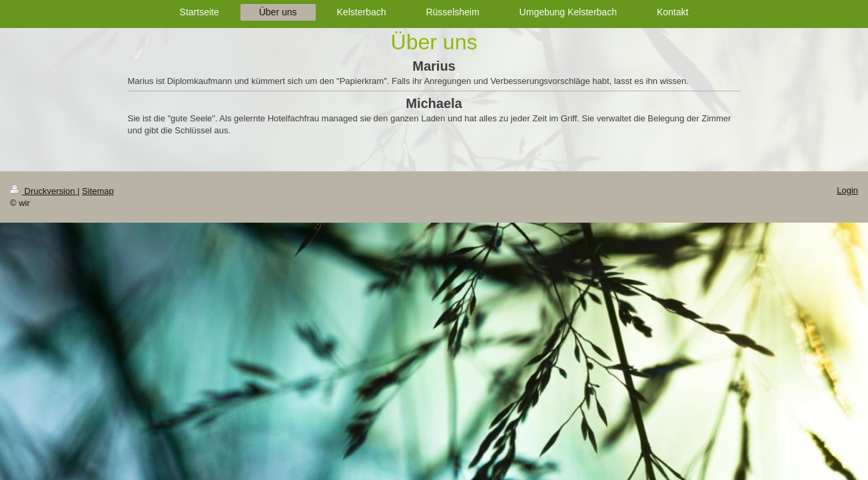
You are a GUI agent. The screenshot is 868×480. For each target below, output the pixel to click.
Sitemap (98, 191)
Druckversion (44, 191)
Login (847, 190)
